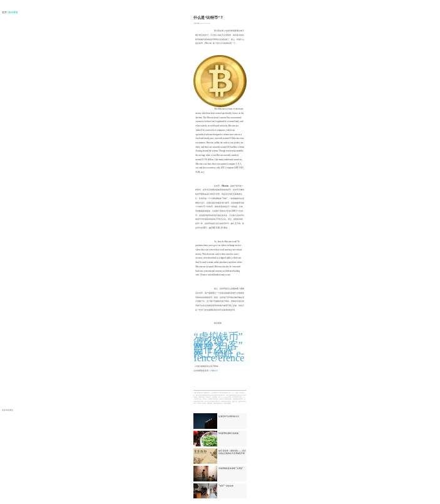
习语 (210, 371)
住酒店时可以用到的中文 (229, 416)
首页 (5, 13)
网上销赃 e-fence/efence (219, 356)
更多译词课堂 (8, 410)
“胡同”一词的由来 (226, 486)
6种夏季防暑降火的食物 (228, 433)
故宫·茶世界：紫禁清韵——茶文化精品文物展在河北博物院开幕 (232, 452)
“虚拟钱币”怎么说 (218, 339)
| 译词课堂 (13, 13)
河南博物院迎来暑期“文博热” (231, 468)
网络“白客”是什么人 (218, 347)
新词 (216, 371)
